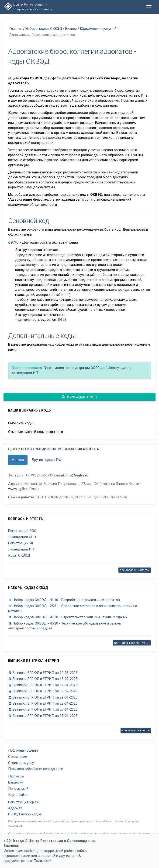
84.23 (62, 320)
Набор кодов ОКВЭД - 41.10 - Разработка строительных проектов (64, 600)
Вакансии (16, 782)
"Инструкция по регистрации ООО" (71, 368)
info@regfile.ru (77, 475)
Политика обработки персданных (35, 769)
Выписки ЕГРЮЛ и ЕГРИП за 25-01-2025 (43, 716)
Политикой (42, 861)
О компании (18, 757)
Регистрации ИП (21, 543)
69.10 (13, 242)
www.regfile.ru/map (23, 489)
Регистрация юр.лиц (24, 802)
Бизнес (71, 29)
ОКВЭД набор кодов (25, 814)
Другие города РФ (46, 460)
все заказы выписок (136, 730)
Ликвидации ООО (22, 537)
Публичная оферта (23, 750)
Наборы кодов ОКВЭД (44, 29)
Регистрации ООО (22, 531)
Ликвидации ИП (21, 549)
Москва (18, 460)
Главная (16, 29)
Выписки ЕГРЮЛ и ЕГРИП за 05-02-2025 (43, 691)
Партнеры (16, 776)
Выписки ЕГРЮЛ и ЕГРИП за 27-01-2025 (43, 709)
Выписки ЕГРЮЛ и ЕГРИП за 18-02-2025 (43, 679)
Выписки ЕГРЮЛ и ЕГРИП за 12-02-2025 (43, 685)
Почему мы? (18, 789)
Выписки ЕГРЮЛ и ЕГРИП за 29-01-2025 (43, 697)
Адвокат (15, 808)
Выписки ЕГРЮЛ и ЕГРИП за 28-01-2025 (43, 703)
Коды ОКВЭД (19, 555)
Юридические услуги (97, 29)
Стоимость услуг (22, 763)
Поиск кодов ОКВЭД (79, 397)
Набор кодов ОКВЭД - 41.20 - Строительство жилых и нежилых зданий (68, 617)
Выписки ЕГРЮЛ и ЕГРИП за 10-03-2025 (43, 673)
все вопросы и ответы (135, 570)
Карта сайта (18, 795)
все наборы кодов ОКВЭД (132, 643)
